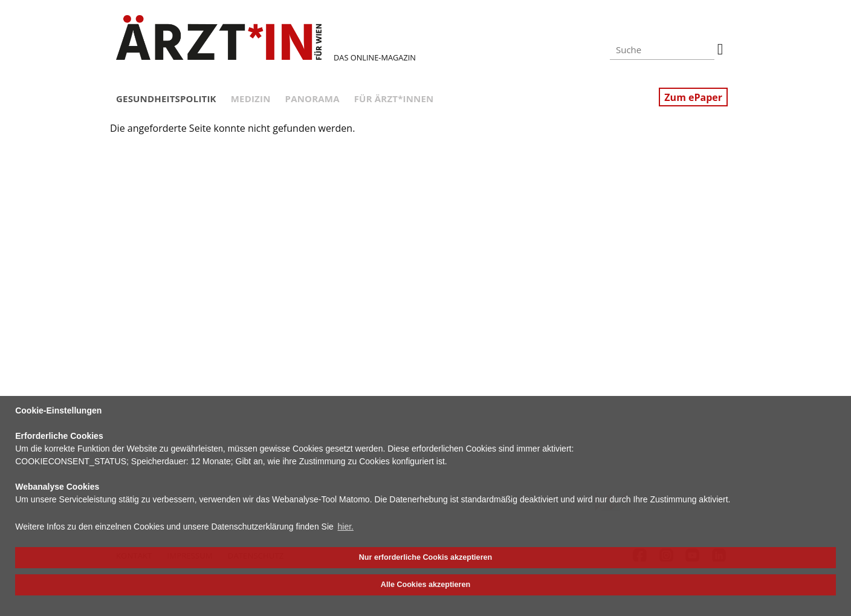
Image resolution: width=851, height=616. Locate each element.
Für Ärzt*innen (394, 99)
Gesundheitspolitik (166, 99)
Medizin (251, 99)
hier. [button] (346, 527)
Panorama (312, 99)
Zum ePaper (693, 97)
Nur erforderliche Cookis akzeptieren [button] (425, 557)
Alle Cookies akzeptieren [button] (425, 585)
